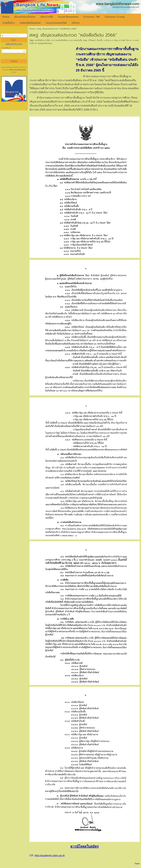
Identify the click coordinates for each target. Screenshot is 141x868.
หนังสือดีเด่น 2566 (42, 40)
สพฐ (85, 40)
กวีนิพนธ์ (92, 40)
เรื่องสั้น (100, 40)
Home (32, 29)
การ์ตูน (115, 40)
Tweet (137, 864)
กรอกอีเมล (6, 48)
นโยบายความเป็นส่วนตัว (17, 70)
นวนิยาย (108, 40)
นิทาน (129, 40)
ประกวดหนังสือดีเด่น (60, 40)
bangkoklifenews (45, 43)
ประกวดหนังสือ (76, 40)
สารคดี (122, 40)
